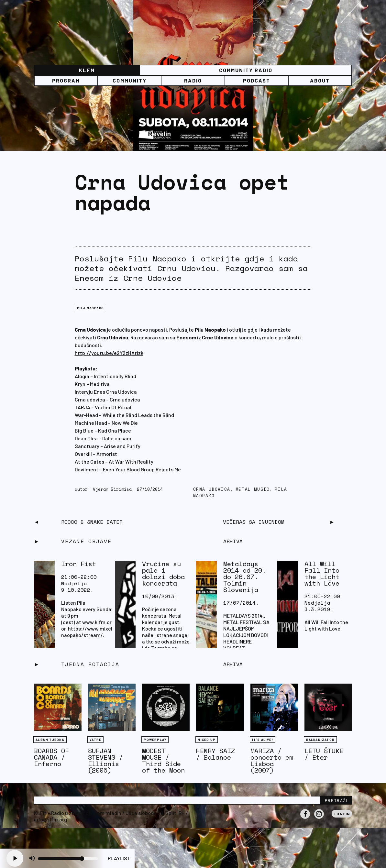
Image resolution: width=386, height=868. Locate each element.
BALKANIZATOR (320, 740)
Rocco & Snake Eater (92, 522)
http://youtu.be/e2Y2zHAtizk (109, 353)
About (320, 80)
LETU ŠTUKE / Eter (324, 754)
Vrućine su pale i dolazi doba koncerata (163, 573)
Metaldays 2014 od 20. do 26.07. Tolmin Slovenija (245, 577)
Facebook (305, 819)
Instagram (319, 819)
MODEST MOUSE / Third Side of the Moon (163, 760)
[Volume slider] (68, 859)
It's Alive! (263, 740)
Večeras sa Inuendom (254, 522)
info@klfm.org (50, 819)
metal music (253, 489)
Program (66, 80)
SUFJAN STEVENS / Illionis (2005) (105, 760)
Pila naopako (90, 308)
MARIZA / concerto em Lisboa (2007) (272, 760)
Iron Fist (79, 564)
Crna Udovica (212, 489)
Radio (193, 80)
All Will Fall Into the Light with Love (322, 573)
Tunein (342, 814)
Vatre (95, 740)
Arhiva (233, 664)
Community (130, 80)
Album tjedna (50, 740)
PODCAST (257, 80)
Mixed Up (207, 740)
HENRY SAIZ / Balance (215, 754)
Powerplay (155, 740)
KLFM (87, 70)
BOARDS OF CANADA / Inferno (51, 757)
